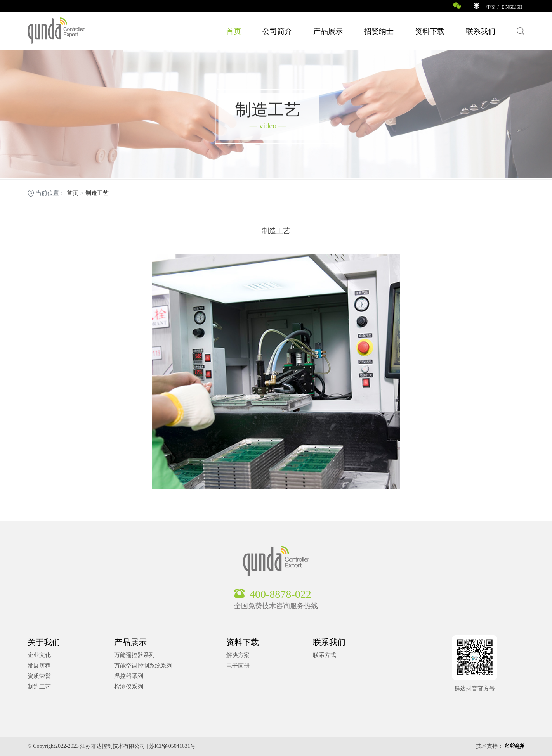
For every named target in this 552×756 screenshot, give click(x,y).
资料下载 (430, 31)
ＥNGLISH (512, 7)
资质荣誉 (39, 676)
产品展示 (328, 31)
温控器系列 (129, 676)
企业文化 (39, 655)
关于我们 (44, 642)
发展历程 (39, 666)
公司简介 (277, 31)
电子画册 (238, 666)
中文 (491, 7)
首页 (234, 31)
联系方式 (325, 655)
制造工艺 (97, 193)
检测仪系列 (129, 687)
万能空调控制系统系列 (143, 666)
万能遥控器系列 (135, 655)
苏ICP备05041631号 (172, 746)
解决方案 (238, 655)
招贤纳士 (379, 31)
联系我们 (481, 31)
